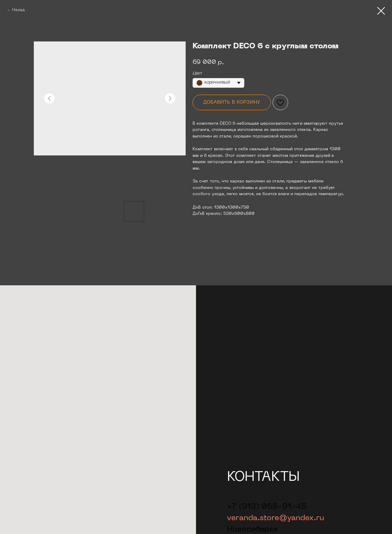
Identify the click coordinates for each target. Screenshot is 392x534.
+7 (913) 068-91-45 (267, 507)
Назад (18, 10)
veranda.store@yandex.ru (276, 518)
